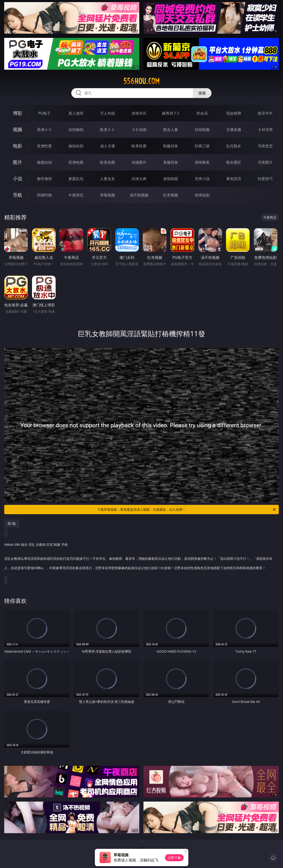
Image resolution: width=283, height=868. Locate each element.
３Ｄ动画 (139, 130)
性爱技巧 (265, 179)
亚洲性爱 (44, 146)
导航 (18, 195)
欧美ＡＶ (107, 130)
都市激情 (44, 179)
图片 (18, 162)
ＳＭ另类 (265, 130)
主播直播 (234, 130)
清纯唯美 (202, 162)
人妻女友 (107, 179)
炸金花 (202, 113)
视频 (18, 129)
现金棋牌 (234, 113)
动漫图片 (139, 162)
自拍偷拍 (76, 130)
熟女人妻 (171, 130)
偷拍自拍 (76, 146)
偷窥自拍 (44, 162)
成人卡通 (107, 146)
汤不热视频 (139, 195)
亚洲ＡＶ (44, 130)
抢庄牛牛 (265, 113)
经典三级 (202, 146)
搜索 (202, 93)
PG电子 (44, 113)
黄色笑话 (234, 179)
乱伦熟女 (234, 146)
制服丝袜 (171, 146)
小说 (18, 179)
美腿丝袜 (171, 162)
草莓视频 (107, 195)
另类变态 (265, 146)
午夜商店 (76, 195)
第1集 (12, 523)
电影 (18, 146)
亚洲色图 (76, 162)
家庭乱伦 (76, 179)
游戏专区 (139, 113)
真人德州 (76, 113)
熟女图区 (234, 162)
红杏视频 (171, 195)
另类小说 (202, 179)
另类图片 (265, 162)
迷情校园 (171, 179)
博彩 (18, 113)
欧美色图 (107, 162)
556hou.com (141, 81)
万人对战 (107, 113)
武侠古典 (139, 179)
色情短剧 (202, 195)
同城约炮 (44, 195)
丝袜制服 (202, 130)
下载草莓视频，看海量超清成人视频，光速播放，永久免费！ (187, 510)
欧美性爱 (139, 146)
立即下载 (174, 858)
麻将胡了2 (170, 113)
